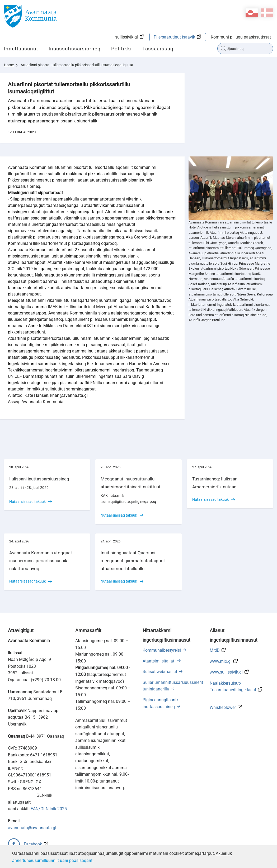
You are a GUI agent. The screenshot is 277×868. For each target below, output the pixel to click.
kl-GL (252, 13)
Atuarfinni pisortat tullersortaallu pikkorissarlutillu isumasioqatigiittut (77, 65)
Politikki (121, 49)
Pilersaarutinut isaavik (174, 37)
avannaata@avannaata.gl (32, 828)
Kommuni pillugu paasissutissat (241, 37)
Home (9, 65)
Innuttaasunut (21, 49)
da (267, 13)
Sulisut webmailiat (160, 672)
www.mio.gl (221, 661)
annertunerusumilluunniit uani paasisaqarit (52, 860)
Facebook (33, 844)
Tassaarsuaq (158, 49)
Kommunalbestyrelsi (162, 650)
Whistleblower (223, 707)
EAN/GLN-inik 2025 (49, 809)
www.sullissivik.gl (226, 672)
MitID (215, 650)
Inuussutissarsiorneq (75, 49)
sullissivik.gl (126, 37)
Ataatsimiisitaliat (159, 661)
